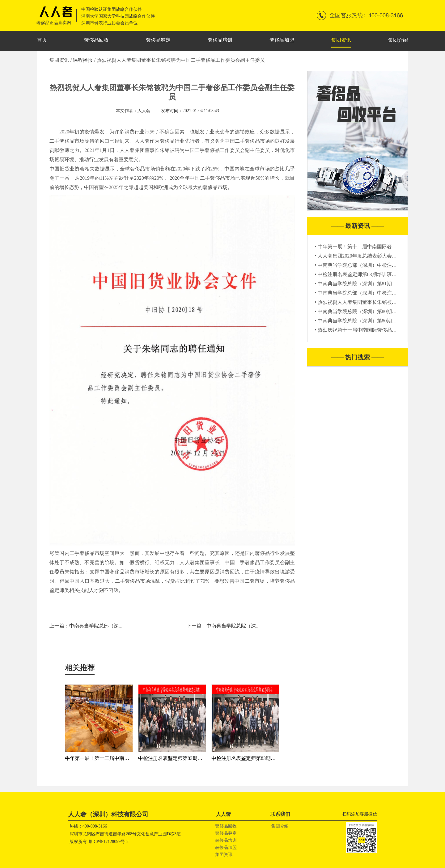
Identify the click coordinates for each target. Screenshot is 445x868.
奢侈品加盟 (282, 40)
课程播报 (83, 60)
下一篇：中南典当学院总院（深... (223, 626)
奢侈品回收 (96, 40)
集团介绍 (398, 40)
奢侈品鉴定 (158, 40)
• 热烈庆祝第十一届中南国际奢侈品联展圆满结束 (368, 330)
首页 (42, 40)
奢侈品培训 (220, 40)
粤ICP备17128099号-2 (108, 842)
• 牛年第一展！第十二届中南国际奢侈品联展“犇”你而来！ (378, 247)
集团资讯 (341, 40)
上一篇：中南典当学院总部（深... (86, 626)
